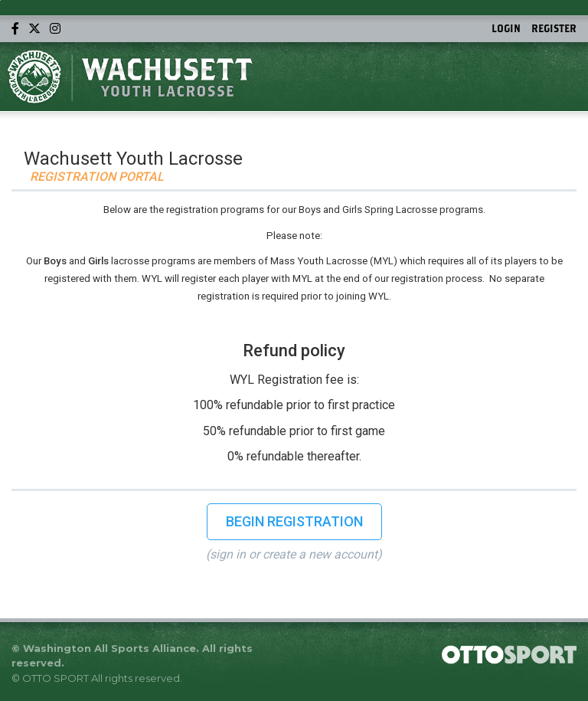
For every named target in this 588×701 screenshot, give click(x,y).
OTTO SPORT (56, 678)
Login (506, 28)
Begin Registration (294, 521)
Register (554, 28)
